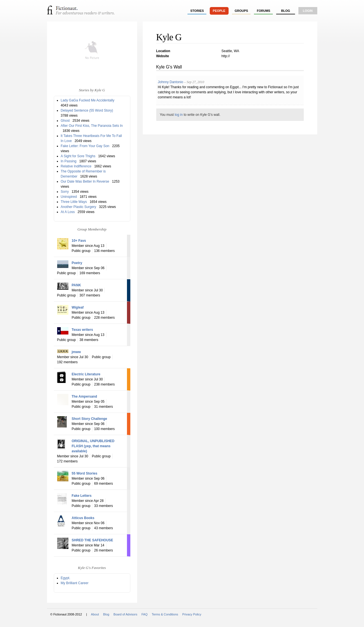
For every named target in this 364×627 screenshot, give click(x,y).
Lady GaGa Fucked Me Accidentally (88, 100)
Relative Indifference (76, 166)
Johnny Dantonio (171, 82)
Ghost (65, 121)
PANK (76, 285)
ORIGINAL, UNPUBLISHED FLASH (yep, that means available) (93, 446)
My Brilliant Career (75, 583)
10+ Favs (79, 241)
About (95, 614)
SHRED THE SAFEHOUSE (92, 540)
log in (179, 115)
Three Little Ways (74, 202)
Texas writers (82, 330)
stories (197, 11)
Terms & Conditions (165, 614)
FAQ (145, 614)
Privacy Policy (192, 614)
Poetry (77, 263)
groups (242, 11)
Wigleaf (78, 307)
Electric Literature (86, 374)
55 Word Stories (85, 473)
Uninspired (69, 197)
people (219, 11)
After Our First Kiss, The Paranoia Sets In (92, 126)
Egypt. (66, 578)
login (308, 11)
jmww (76, 352)
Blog (285, 11)
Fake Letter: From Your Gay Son (85, 146)
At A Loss (68, 212)
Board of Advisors (125, 614)
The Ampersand (84, 396)
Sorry (65, 192)
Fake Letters (82, 496)
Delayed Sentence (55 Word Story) (87, 110)
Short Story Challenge (90, 419)
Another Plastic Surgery (79, 207)
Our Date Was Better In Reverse (85, 181)
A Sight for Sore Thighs (78, 156)
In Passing (69, 161)
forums (263, 11)
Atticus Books (83, 518)
